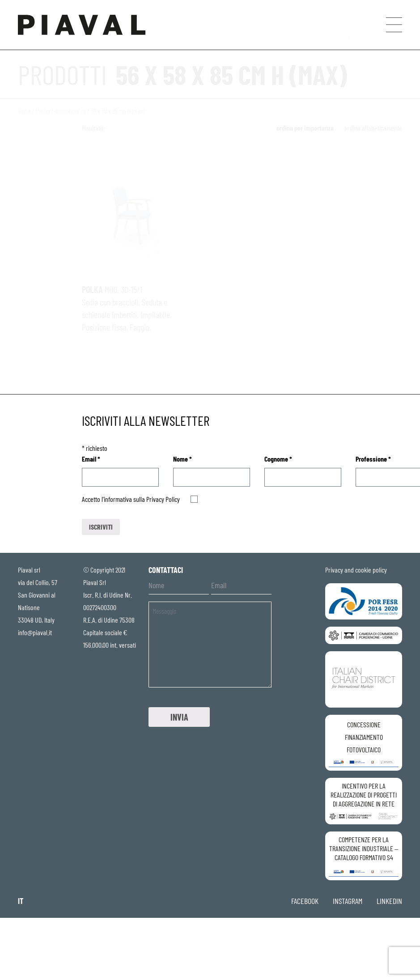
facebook (305, 901)
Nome (182, 459)
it (21, 901)
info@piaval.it (35, 632)
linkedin (389, 901)
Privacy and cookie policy (356, 570)
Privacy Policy (163, 499)
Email (91, 459)
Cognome (278, 459)
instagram (348, 901)
